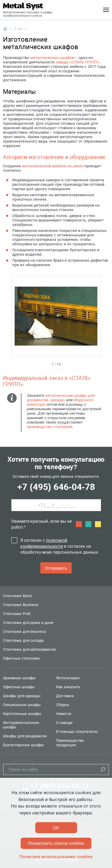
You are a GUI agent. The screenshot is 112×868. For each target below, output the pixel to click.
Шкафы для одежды (22, 696)
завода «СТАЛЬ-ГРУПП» (77, 62)
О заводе (65, 723)
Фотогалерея (68, 678)
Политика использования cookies (56, 857)
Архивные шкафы (19, 678)
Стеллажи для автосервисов (29, 649)
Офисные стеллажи (21, 658)
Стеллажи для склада (23, 640)
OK (56, 828)
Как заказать (68, 687)
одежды (58, 400)
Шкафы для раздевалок (25, 736)
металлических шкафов (52, 58)
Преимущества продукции (70, 743)
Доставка (65, 696)
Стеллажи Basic (18, 596)
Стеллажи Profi (17, 614)
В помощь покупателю (77, 732)
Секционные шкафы (22, 705)
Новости (64, 714)
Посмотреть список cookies (56, 843)
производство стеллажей (50, 427)
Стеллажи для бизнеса (24, 632)
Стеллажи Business (21, 605)
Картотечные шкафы (22, 714)
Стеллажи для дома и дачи (28, 623)
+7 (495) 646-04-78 (56, 487)
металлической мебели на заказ (53, 166)
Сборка (63, 705)
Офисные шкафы (19, 687)
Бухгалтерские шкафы (23, 745)
